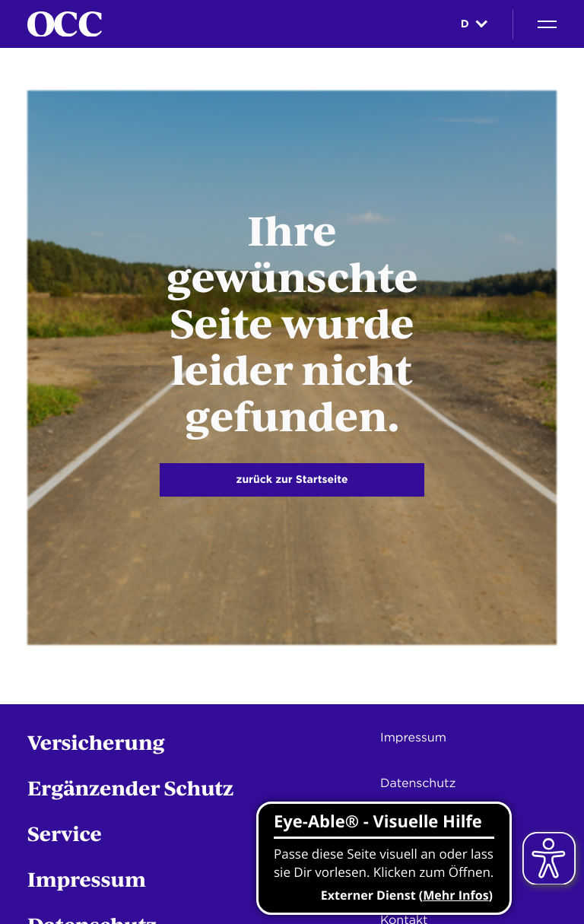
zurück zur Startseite (292, 480)
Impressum (87, 879)
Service (65, 833)
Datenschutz (418, 783)
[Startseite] (65, 24)
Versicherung (96, 742)
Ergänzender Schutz (130, 787)
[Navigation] (547, 24)
